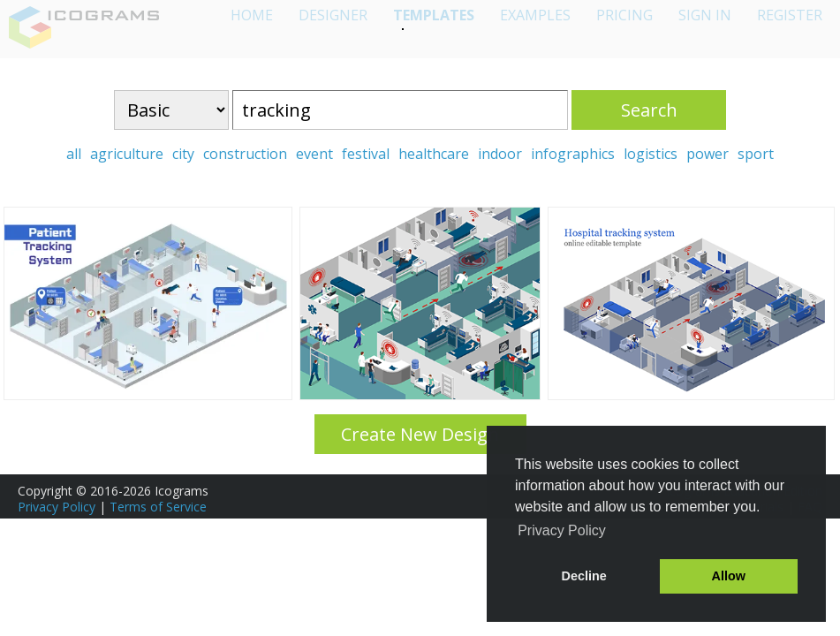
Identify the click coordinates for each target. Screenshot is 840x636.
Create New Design (420, 434)
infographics (573, 154)
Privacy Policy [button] (562, 530)
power (708, 154)
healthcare (434, 154)
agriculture (127, 154)
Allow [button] (729, 576)
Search (649, 110)
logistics (651, 154)
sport (756, 154)
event (314, 154)
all (74, 154)
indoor (500, 154)
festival (366, 154)
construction (245, 154)
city (183, 154)
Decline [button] (584, 576)
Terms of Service (158, 507)
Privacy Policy (57, 507)
